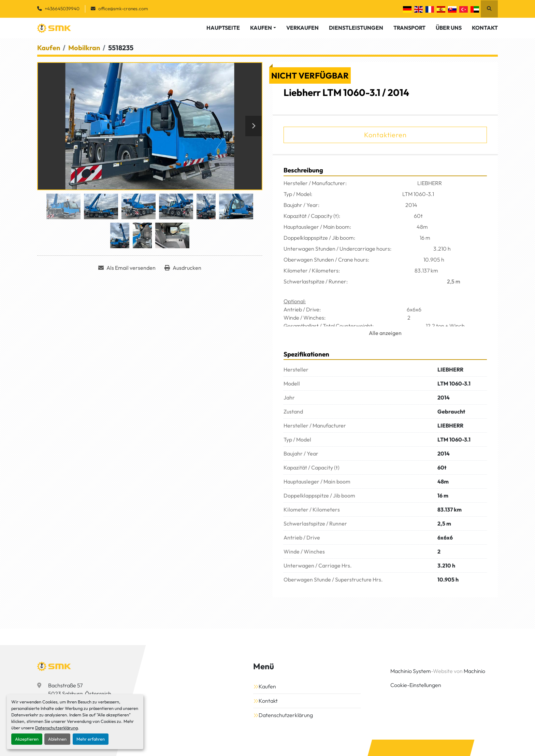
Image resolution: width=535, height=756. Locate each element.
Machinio (474, 671)
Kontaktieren (385, 135)
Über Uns (449, 28)
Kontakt (485, 28)
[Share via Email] (127, 268)
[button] (263, 28)
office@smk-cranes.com (123, 9)
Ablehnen (57, 739)
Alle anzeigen (385, 333)
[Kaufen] (49, 48)
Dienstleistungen (356, 28)
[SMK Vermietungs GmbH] (54, 666)
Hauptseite (223, 28)
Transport (409, 28)
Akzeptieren (27, 739)
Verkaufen (302, 28)
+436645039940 (62, 9)
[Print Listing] (183, 268)
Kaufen (261, 28)
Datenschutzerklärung (56, 728)
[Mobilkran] (84, 48)
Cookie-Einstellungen (416, 685)
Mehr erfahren (91, 739)
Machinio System (411, 671)
